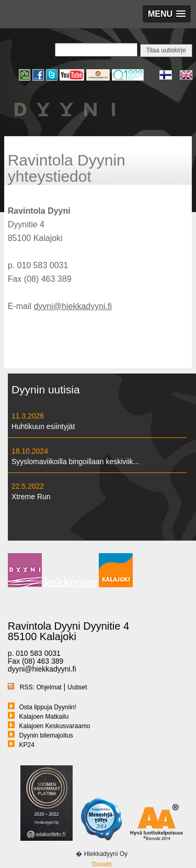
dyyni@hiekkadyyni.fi (73, 306)
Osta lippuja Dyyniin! (47, 707)
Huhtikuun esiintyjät (43, 426)
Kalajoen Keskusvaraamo (54, 726)
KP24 (26, 745)
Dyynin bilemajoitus (46, 735)
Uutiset (77, 687)
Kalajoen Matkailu (44, 717)
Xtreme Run (31, 497)
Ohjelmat (49, 687)
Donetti (102, 864)
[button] (167, 14)
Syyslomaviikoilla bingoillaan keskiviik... (75, 462)
